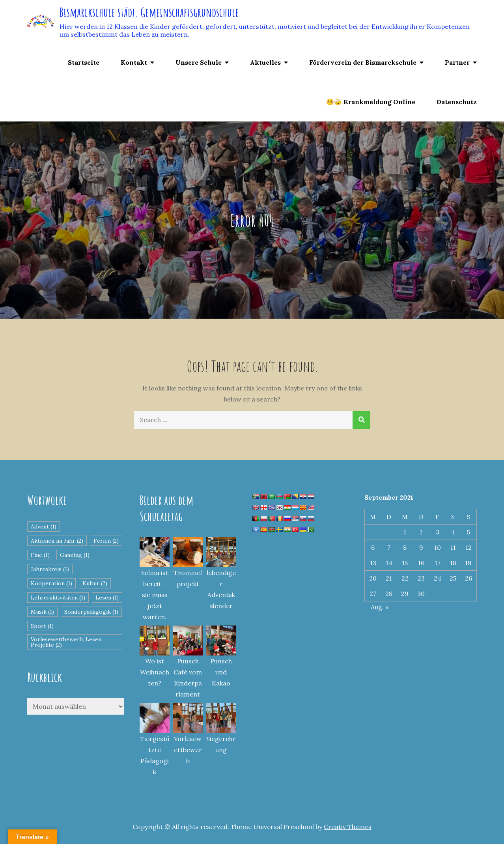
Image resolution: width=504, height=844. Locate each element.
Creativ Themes (348, 827)
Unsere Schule (199, 62)
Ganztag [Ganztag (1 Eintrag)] (75, 555)
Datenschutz (457, 102)
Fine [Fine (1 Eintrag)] (40, 555)
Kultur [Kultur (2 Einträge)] (95, 583)
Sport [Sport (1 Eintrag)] (42, 626)
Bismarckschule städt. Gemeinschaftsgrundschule (149, 12)
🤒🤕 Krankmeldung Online (371, 102)
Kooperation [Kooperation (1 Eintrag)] (51, 583)
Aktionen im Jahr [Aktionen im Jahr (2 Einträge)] (57, 541)
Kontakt (134, 62)
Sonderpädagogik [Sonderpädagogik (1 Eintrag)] (91, 612)
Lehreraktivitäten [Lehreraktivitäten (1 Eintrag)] (58, 598)
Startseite (84, 62)
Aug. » (380, 607)
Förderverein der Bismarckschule (363, 62)
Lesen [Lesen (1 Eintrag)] (107, 598)
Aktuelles (265, 62)
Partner (457, 62)
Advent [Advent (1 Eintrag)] (44, 527)
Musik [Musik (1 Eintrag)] (42, 612)
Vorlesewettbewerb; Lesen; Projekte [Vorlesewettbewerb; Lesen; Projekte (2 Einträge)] (67, 642)
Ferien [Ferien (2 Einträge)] (106, 541)
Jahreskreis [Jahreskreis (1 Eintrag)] (50, 569)
